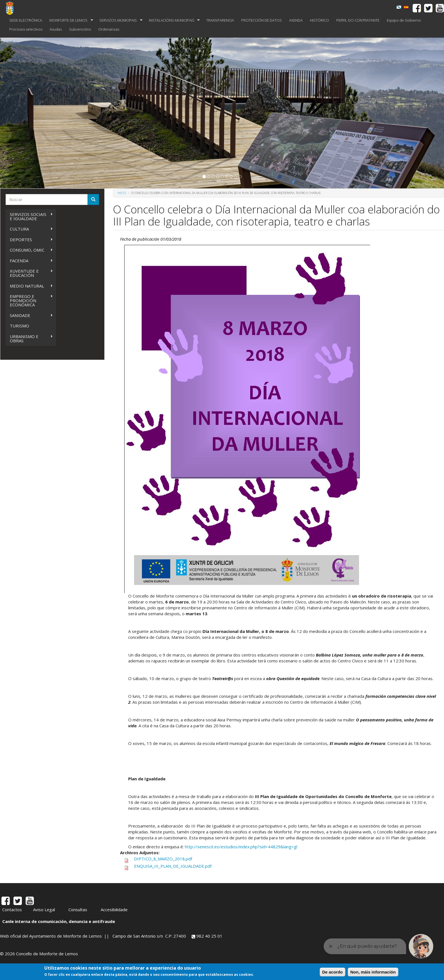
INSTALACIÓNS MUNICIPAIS (173, 20)
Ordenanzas (109, 29)
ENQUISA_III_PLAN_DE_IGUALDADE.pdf (173, 866)
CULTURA (29, 229)
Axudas (56, 29)
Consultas (78, 910)
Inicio (122, 193)
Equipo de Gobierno (404, 20)
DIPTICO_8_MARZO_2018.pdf (163, 859)
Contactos (12, 910)
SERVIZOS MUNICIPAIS (119, 20)
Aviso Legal (44, 910)
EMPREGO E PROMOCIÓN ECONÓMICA (29, 300)
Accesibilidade (114, 910)
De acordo (333, 972)
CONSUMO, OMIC (29, 250)
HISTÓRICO (319, 20)
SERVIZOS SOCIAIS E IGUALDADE (29, 216)
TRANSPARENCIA (220, 20)
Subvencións (80, 29)
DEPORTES (29, 240)
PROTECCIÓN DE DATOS (262, 20)
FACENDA (29, 261)
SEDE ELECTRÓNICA (26, 20)
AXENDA (296, 20)
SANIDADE (29, 315)
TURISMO (19, 326)
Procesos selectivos (26, 29)
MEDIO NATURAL (29, 286)
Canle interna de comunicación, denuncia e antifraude (59, 921)
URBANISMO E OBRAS (29, 339)
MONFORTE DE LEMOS (69, 20)
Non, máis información (373, 972)
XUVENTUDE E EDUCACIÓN (29, 273)
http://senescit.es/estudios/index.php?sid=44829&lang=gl (241, 847)
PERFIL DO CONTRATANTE (358, 20)
